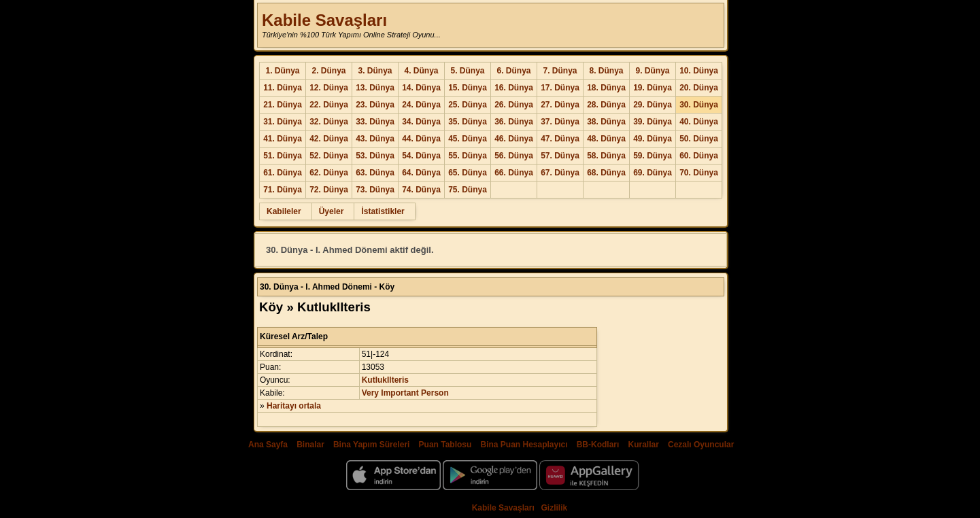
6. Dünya (513, 71)
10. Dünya (699, 71)
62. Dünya (329, 173)
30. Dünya (699, 105)
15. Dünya (468, 88)
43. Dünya (375, 139)
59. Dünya (653, 156)
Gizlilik (555, 508)
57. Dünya (560, 156)
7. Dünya (560, 71)
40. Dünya (699, 122)
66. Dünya (514, 173)
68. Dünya (606, 173)
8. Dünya (606, 71)
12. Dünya (329, 88)
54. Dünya (421, 156)
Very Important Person (405, 393)
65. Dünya (468, 173)
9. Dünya (652, 71)
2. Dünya (328, 71)
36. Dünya (514, 122)
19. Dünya (653, 88)
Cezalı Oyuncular (701, 445)
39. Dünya (653, 122)
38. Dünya (606, 122)
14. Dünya (421, 88)
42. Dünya (329, 139)
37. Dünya (560, 122)
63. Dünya (375, 173)
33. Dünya (375, 122)
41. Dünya (283, 139)
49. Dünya (653, 139)
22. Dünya (329, 105)
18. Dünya (606, 88)
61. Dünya (283, 173)
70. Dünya (699, 173)
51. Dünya (283, 156)
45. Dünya (468, 139)
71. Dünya (283, 190)
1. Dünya (282, 71)
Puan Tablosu (445, 445)
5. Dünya (467, 71)
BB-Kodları (598, 445)
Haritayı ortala (294, 406)
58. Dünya (606, 156)
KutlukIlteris (385, 380)
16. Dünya (514, 88)
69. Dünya (653, 173)
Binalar (310, 445)
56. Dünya (514, 156)
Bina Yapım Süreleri (372, 445)
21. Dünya (283, 105)
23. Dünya (375, 105)
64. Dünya (421, 173)
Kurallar (643, 445)
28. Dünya (606, 105)
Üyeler (332, 211)
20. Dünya (699, 88)
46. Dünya (514, 139)
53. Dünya (375, 156)
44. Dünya (421, 139)
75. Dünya (468, 190)
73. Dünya (375, 190)
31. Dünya (283, 122)
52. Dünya (329, 156)
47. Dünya (560, 139)
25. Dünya (468, 105)
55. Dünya (468, 156)
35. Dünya (468, 122)
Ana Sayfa (268, 445)
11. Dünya (283, 88)
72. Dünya (329, 190)
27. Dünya (560, 105)
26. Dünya (514, 105)
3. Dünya (375, 71)
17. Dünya (560, 88)
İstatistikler (383, 211)
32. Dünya (329, 122)
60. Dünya (699, 156)
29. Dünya (653, 105)
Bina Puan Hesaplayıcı (524, 445)
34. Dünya (421, 122)
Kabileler (284, 211)
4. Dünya (421, 71)
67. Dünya (560, 173)
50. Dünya (699, 139)
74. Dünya (421, 190)
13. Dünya (375, 88)
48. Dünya (606, 139)
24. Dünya (421, 105)
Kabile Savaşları (324, 20)
